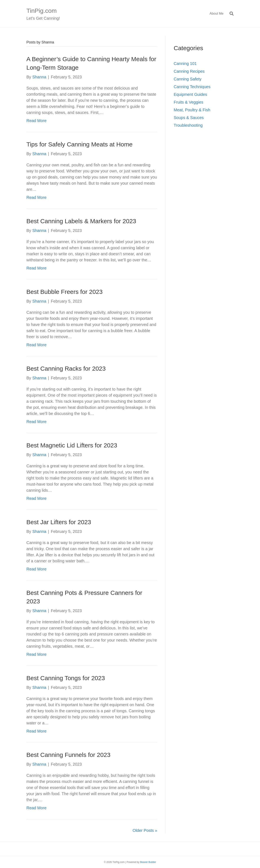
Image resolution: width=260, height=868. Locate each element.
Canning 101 (185, 64)
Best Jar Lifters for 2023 (59, 522)
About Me (217, 14)
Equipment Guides (190, 94)
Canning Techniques (192, 87)
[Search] (230, 14)
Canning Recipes (189, 71)
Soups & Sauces (189, 118)
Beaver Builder (148, 862)
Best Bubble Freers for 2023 (64, 292)
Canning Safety (188, 79)
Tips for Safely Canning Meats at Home (79, 144)
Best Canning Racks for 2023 (66, 369)
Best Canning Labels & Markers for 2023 (81, 221)
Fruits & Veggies (188, 102)
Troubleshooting (188, 125)
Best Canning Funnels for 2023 (68, 755)
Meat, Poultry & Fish (192, 110)
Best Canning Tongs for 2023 (66, 678)
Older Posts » (145, 830)
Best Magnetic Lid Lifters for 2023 (72, 445)
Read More (36, 121)
